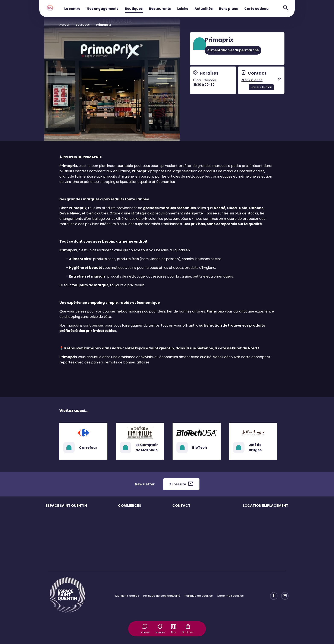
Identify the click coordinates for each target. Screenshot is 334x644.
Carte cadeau (256, 9)
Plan (174, 629)
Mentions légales (127, 596)
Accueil (64, 25)
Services (52, 530)
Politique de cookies (199, 596)
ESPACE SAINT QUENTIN (66, 506)
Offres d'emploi (129, 545)
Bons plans (229, 9)
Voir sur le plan (261, 87)
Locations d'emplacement (261, 515)
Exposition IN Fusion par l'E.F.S (66, 560)
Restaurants (160, 9)
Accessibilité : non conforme (192, 530)
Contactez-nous (184, 523)
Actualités (204, 9)
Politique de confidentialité (162, 596)
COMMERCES (130, 506)
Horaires (52, 523)
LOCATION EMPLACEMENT (266, 506)
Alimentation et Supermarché (233, 50)
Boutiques (134, 9)
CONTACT (181, 506)
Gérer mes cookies (230, 596)
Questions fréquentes (187, 515)
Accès (50, 538)
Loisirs (183, 9)
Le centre (72, 9)
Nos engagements (103, 9)
